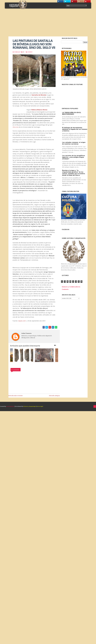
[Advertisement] (48, 24)
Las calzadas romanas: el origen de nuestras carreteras (74, 143)
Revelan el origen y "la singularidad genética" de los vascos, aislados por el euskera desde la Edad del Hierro (74, 173)
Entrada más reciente (16, 396)
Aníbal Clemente (26, 333)
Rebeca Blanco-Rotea (39, 110)
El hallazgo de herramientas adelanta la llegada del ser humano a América (75, 129)
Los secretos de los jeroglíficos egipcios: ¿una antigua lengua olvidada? (74, 157)
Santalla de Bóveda (39, 95)
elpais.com (22, 321)
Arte (23, 52)
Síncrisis (16, 127)
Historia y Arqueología (30, 406)
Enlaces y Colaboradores (71, 287)
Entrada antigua (54, 396)
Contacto (65, 289)
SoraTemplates (10, 406)
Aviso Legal (40, 406)
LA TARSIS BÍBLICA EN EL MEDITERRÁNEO (72, 113)
